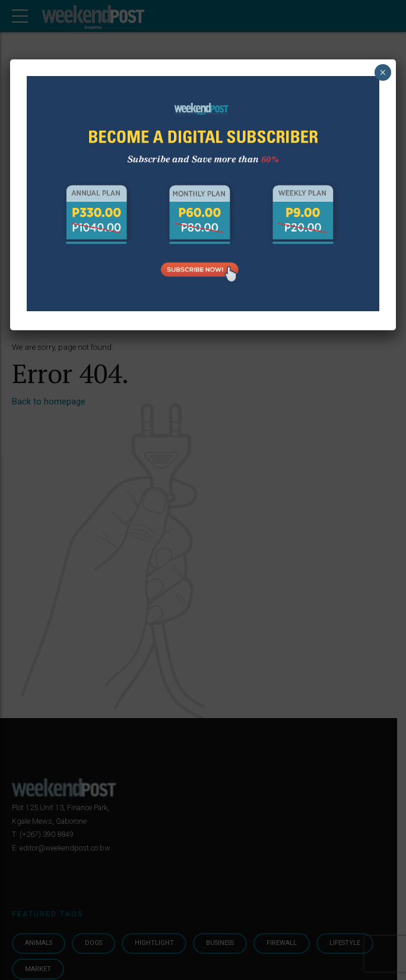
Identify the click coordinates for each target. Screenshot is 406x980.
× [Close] (383, 72)
